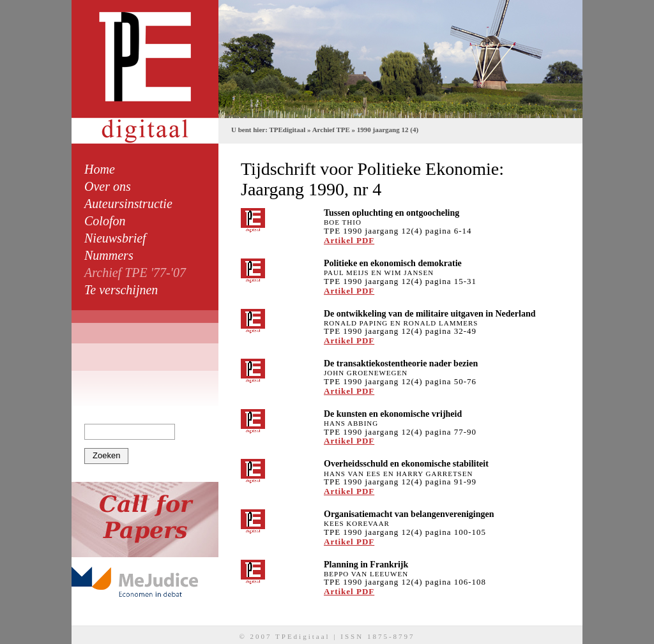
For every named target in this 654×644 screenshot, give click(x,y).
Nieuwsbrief (115, 238)
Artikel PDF (349, 240)
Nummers (109, 255)
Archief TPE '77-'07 (135, 273)
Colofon (105, 221)
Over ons (108, 186)
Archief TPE (331, 130)
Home (100, 169)
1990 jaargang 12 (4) (388, 130)
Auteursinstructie (128, 204)
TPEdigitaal (287, 130)
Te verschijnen (121, 290)
